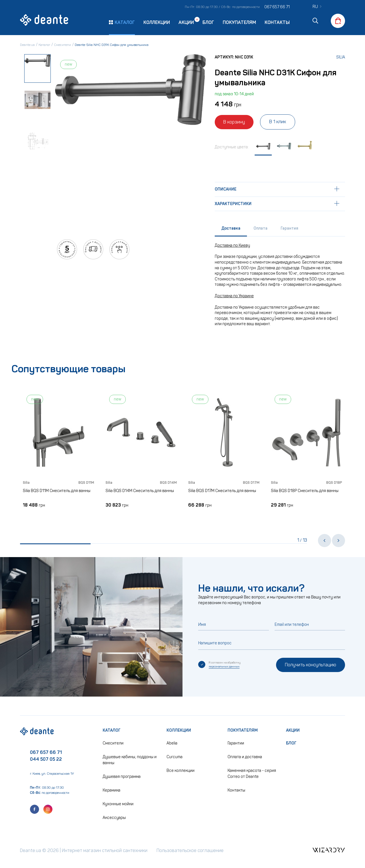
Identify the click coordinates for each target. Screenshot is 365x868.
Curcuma (175, 757)
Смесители (113, 743)
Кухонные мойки (118, 804)
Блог (208, 22)
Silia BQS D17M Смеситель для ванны (222, 491)
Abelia (172, 743)
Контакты (277, 22)
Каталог (112, 730)
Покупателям (239, 22)
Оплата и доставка (245, 757)
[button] (325, 541)
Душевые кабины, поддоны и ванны (130, 760)
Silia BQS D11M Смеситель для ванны (57, 491)
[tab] (231, 230)
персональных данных (224, 667)
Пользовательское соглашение (190, 850)
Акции (186, 22)
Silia (341, 57)
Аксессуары (114, 818)
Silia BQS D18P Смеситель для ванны (305, 491)
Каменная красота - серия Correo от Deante (252, 774)
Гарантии (236, 743)
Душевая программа (122, 777)
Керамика (111, 790)
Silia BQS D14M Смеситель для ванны (140, 491)
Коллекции (157, 22)
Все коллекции (181, 771)
